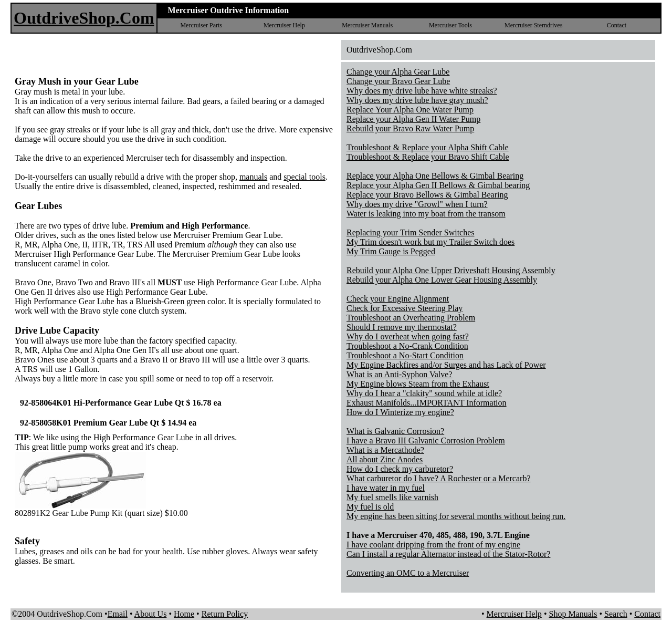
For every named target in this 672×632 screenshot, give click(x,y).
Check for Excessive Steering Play (405, 308)
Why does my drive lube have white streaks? (422, 91)
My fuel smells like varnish (392, 497)
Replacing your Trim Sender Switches (411, 232)
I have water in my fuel (386, 488)
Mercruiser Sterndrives (533, 25)
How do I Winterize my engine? (400, 412)
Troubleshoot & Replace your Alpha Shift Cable (428, 147)
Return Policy (225, 614)
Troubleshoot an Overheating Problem (411, 318)
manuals (253, 177)
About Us (151, 614)
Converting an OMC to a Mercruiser (408, 573)
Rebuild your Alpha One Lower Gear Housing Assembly (442, 280)
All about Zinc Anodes (385, 459)
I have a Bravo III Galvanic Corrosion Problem (426, 441)
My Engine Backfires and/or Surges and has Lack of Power (446, 365)
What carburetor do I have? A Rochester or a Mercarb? (439, 478)
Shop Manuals (573, 614)
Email (118, 614)
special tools (304, 177)
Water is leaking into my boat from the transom (426, 214)
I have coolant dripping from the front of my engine (433, 545)
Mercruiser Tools (450, 25)
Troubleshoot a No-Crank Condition (407, 346)
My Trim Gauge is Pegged (391, 251)
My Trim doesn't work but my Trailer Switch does (430, 242)
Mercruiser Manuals (367, 25)
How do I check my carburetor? (400, 469)
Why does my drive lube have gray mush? (417, 100)
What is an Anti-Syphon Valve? (399, 374)
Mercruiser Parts (201, 25)
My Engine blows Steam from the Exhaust (418, 384)
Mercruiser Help (284, 25)
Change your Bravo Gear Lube (398, 81)
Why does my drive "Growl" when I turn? (417, 204)
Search (616, 614)
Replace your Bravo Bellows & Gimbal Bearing (427, 195)
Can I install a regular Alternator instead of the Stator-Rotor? (448, 554)
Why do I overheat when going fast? (408, 336)
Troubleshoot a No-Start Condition (405, 355)
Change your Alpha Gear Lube (398, 72)
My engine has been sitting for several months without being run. (456, 516)
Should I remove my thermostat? (402, 327)
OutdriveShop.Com (84, 18)
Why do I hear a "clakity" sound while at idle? (424, 393)
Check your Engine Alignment (398, 299)
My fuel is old (370, 507)
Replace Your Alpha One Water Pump (410, 110)
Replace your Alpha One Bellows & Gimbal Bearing (435, 176)
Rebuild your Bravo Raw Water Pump (410, 128)
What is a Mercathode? (385, 450)
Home (184, 614)
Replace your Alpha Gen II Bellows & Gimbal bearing (438, 185)
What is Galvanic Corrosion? (395, 431)
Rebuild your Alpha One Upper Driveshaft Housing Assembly (451, 270)
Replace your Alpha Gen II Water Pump (413, 119)
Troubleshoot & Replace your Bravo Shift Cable (428, 157)
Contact (617, 25)
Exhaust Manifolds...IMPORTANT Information (427, 403)
